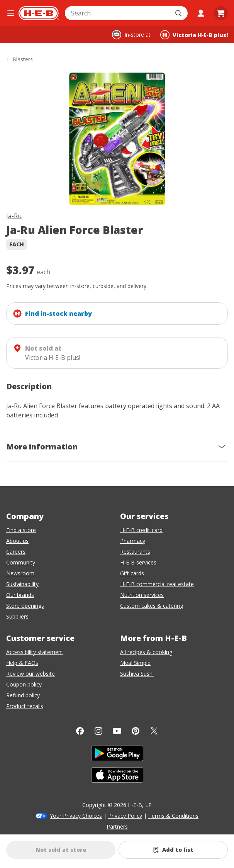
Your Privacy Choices (76, 816)
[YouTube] (117, 731)
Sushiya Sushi (137, 674)
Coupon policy (24, 684)
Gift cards (132, 573)
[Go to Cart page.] (221, 13)
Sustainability (22, 584)
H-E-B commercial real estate (157, 584)
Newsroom (20, 573)
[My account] (201, 13)
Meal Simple (135, 663)
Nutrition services (142, 595)
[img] (117, 139)
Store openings (25, 606)
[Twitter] (154, 731)
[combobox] (118, 13)
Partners (117, 826)
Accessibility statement (35, 652)
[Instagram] (98, 731)
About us (17, 541)
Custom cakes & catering (152, 606)
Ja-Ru (14, 216)
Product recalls (25, 706)
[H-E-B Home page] (39, 13)
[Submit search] (179, 13)
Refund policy (23, 695)
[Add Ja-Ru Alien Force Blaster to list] (173, 850)
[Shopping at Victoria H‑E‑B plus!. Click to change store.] (194, 35)
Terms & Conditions (173, 816)
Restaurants (135, 552)
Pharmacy (133, 541)
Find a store (21, 530)
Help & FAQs (22, 663)
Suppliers (17, 616)
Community (21, 562)
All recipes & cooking (146, 652)
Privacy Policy (125, 816)
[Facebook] (80, 731)
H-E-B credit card (141, 530)
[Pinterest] (136, 731)
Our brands (20, 595)
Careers (16, 552)
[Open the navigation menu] (11, 13)
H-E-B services (138, 562)
